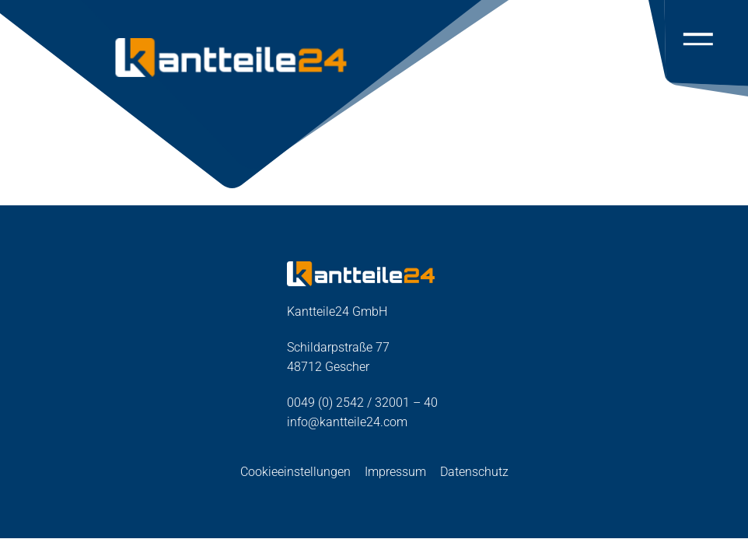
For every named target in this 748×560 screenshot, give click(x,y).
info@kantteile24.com (347, 422)
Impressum (395, 472)
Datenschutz (474, 472)
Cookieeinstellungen (295, 472)
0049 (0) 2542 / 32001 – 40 (362, 402)
